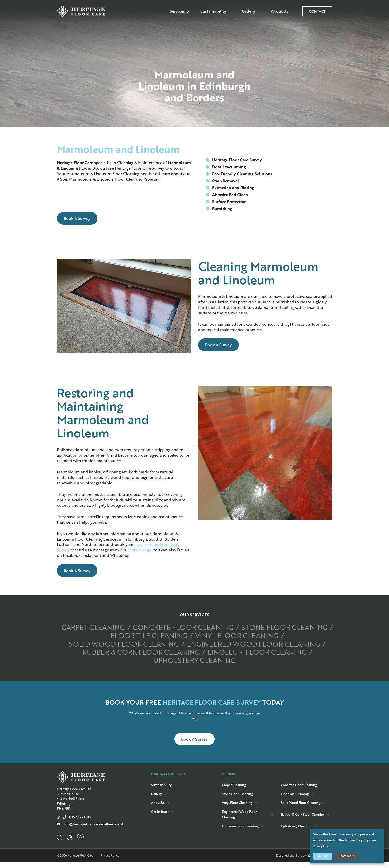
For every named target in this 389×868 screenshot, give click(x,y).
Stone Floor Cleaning (149, 635)
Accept (323, 856)
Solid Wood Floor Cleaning (243, 643)
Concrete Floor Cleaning (233, 627)
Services (174, 11)
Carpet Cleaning (136, 627)
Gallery (247, 11)
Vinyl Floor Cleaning (131, 643)
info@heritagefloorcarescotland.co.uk (90, 831)
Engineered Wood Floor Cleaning (194, 651)
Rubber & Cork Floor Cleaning (137, 659)
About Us (279, 11)
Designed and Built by (303, 862)
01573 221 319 (74, 824)
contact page (139, 550)
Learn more (346, 856)
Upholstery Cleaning (194, 667)
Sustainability (211, 11)
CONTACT (317, 11)
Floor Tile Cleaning (245, 635)
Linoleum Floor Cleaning (263, 659)
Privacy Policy (110, 862)
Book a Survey (77, 218)
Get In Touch (160, 818)
